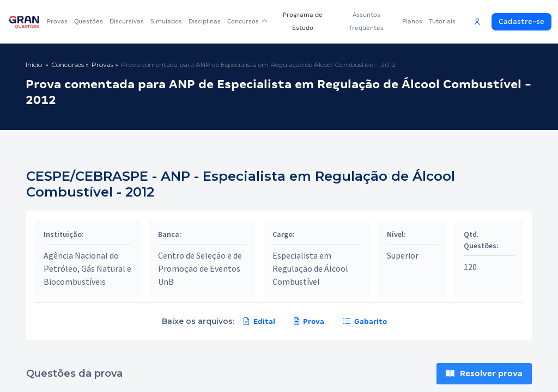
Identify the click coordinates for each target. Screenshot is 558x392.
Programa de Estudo (303, 21)
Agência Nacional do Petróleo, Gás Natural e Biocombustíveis (87, 268)
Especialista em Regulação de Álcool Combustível (310, 268)
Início (34, 65)
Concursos (248, 21)
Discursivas (127, 21)
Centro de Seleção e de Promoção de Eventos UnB (200, 268)
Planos (412, 21)
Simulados (166, 21)
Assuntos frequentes (367, 21)
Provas (57, 21)
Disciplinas (205, 21)
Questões (89, 21)
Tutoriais (442, 21)
